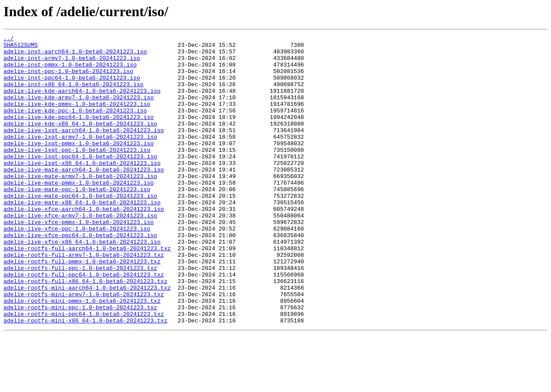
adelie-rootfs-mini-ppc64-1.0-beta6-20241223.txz (84, 370)
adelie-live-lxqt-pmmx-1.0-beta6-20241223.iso (79, 165)
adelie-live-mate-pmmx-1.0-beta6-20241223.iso (79, 213)
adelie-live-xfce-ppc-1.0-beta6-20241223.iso (77, 268)
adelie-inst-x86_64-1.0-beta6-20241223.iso (74, 94)
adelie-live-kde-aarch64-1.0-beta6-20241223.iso (82, 102)
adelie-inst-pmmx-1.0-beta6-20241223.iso (70, 71)
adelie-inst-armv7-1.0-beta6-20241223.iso (72, 63)
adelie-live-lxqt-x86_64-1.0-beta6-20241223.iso (82, 189)
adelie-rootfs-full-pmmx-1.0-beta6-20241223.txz (82, 307)
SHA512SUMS (21, 47)
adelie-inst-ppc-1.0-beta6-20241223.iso (68, 79)
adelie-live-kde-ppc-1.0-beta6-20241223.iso (75, 126)
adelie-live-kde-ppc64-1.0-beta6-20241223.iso (79, 134)
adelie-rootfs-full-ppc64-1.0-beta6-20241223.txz (84, 323)
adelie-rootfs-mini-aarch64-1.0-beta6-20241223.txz (87, 339)
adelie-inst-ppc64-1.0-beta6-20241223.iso (72, 87)
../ (9, 39)
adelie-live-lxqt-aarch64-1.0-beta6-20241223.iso (84, 150)
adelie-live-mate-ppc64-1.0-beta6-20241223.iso (80, 228)
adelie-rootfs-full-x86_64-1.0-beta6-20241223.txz (85, 331)
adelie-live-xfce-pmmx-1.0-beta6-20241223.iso (79, 260)
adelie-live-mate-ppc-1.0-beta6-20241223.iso (77, 220)
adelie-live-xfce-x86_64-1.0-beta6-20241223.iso (82, 283)
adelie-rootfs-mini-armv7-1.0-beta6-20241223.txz (84, 346)
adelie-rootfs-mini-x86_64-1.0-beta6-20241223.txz (85, 378)
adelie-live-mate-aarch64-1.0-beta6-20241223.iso (84, 197)
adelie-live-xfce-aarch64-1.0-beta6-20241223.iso (84, 244)
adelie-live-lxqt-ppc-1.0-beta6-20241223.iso (77, 173)
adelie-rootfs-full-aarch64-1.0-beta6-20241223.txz (87, 291)
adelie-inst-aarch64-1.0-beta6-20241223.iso (75, 55)
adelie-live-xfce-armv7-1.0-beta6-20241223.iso (80, 252)
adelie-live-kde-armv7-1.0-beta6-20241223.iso (79, 110)
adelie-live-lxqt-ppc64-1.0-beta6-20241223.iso (80, 181)
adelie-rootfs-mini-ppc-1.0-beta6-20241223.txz (80, 362)
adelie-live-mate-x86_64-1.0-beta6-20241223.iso (82, 236)
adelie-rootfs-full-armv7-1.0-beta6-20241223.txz (84, 299)
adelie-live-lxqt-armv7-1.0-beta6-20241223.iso (80, 157)
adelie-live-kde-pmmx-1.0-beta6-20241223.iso (77, 118)
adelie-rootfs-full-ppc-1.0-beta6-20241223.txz (80, 315)
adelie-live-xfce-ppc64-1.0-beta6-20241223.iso (80, 276)
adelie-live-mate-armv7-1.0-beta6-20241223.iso (80, 205)
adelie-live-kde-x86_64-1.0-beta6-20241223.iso (80, 142)
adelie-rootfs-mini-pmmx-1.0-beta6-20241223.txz (82, 354)
